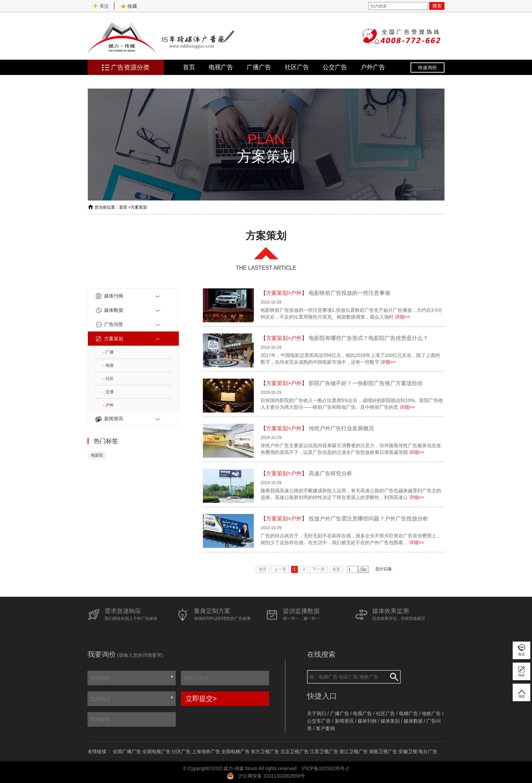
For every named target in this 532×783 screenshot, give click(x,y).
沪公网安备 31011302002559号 (272, 776)
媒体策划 (390, 721)
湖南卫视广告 (383, 751)
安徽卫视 (408, 751)
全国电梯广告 (235, 751)
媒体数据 (128, 310)
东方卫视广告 (265, 751)
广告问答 (128, 325)
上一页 (280, 569)
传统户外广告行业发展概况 (341, 428)
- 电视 (108, 365)
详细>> (402, 317)
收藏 (129, 6)
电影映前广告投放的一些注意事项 (349, 293)
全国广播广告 (127, 751)
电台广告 (428, 751)
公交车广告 (319, 721)
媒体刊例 (128, 296)
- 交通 (108, 392)
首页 (189, 67)
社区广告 (297, 67)
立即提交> (201, 699)
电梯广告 (408, 713)
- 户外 (108, 405)
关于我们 (317, 713)
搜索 (437, 6)
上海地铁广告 (206, 751)
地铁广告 (431, 713)
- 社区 (108, 379)
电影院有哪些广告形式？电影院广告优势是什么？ (368, 338)
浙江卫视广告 (354, 751)
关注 (101, 6)
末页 (336, 569)
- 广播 (108, 352)
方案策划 (139, 207)
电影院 (97, 455)
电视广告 (221, 67)
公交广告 (335, 67)
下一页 (319, 569)
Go (363, 569)
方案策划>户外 (284, 293)
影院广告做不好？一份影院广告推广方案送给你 (366, 383)
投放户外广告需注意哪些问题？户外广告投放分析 (368, 519)
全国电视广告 (156, 751)
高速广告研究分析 (330, 473)
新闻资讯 (128, 419)
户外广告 (373, 67)
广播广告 (259, 67)
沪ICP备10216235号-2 (325, 768)
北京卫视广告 (294, 751)
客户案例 (325, 728)
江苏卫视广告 (324, 751)
